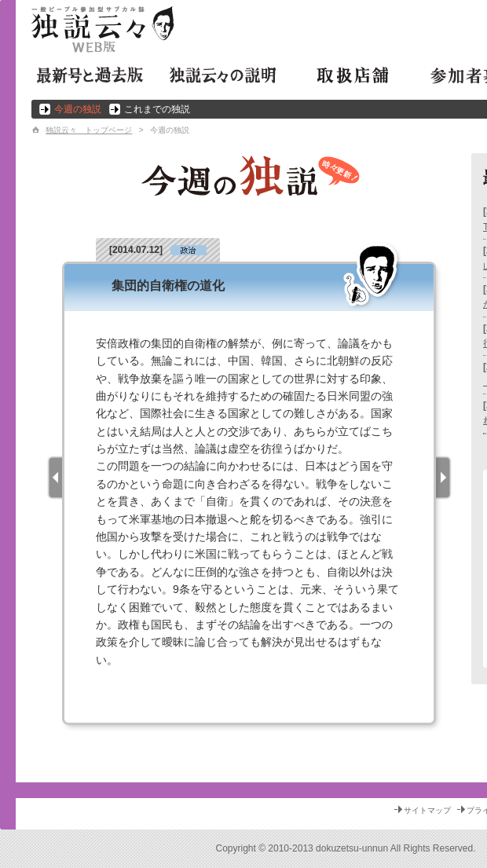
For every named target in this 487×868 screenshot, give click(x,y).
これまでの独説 (157, 109)
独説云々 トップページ (89, 130)
